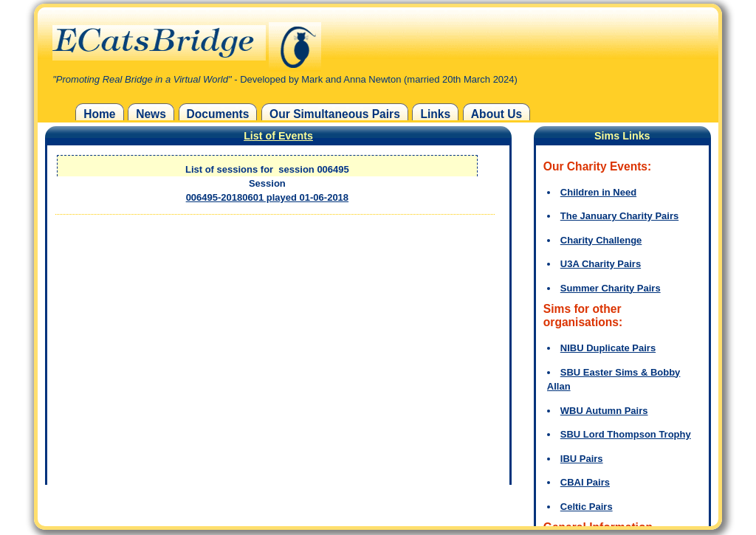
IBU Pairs (582, 459)
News (151, 114)
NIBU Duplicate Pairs (608, 348)
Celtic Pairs (587, 507)
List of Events (278, 136)
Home (99, 114)
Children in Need (598, 192)
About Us (496, 114)
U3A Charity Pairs (601, 264)
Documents (218, 114)
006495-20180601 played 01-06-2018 (267, 197)
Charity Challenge (601, 240)
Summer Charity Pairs (611, 288)
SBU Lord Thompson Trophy (626, 434)
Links (435, 114)
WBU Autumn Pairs (604, 411)
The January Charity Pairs (619, 216)
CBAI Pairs (585, 482)
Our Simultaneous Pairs (335, 114)
